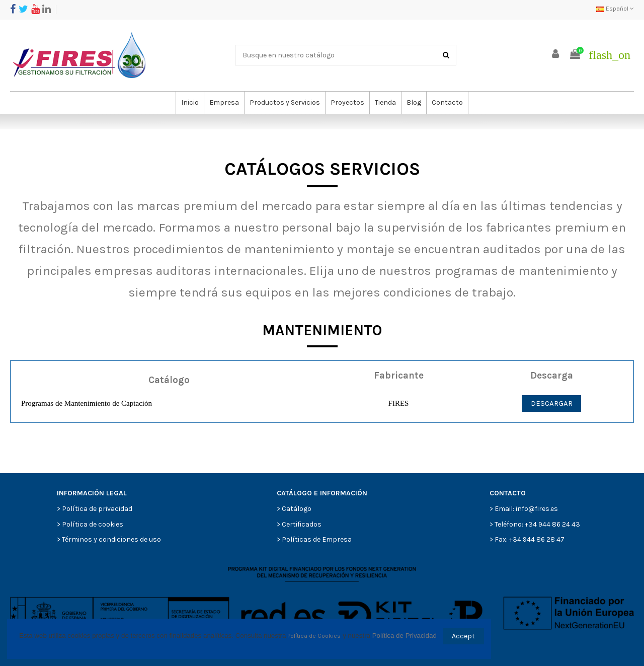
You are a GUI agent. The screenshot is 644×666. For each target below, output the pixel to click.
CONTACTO (508, 493)
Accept (463, 636)
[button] (224, 103)
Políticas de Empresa (317, 539)
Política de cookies (93, 524)
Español (615, 9)
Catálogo (297, 509)
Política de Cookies (314, 636)
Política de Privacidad (405, 636)
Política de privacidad (97, 509)
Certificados (302, 524)
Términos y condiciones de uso (111, 539)
